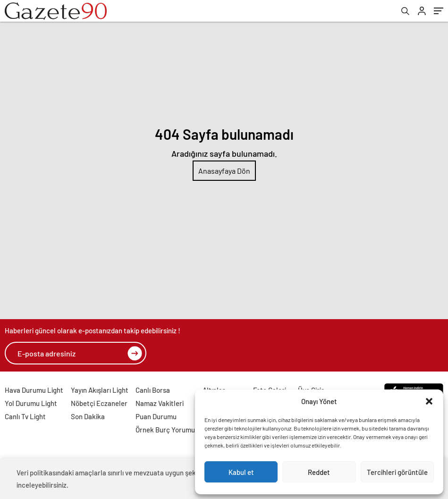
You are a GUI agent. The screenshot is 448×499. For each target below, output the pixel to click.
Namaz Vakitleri (160, 403)
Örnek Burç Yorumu (165, 430)
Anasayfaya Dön (224, 171)
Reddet (319, 472)
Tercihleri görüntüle (397, 472)
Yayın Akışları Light (100, 390)
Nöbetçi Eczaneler (99, 403)
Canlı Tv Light (25, 416)
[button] (429, 401)
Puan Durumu (156, 416)
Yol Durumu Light (31, 403)
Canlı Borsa (153, 390)
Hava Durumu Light (34, 390)
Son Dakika (88, 416)
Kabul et (241, 472)
